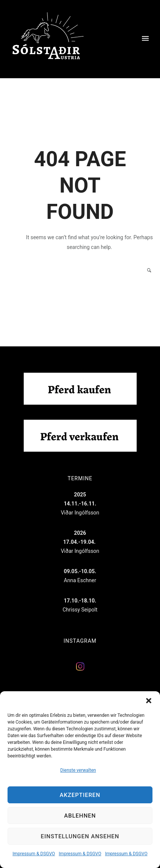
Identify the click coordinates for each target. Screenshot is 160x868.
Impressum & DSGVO (34, 854)
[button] (149, 701)
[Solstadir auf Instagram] (80, 669)
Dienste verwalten (78, 770)
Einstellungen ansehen (80, 836)
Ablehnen (80, 816)
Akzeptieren (80, 795)
